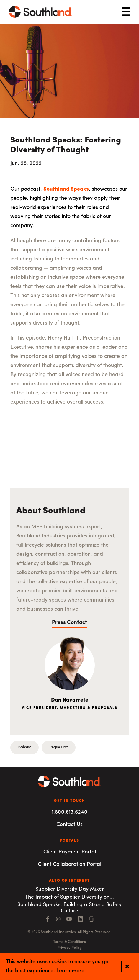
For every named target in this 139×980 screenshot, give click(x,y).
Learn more (70, 971)
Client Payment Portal (70, 852)
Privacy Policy (69, 948)
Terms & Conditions (69, 942)
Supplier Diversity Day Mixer (70, 889)
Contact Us (69, 825)
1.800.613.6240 (69, 812)
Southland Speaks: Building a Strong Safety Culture (69, 908)
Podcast (24, 747)
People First (59, 747)
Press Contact (69, 623)
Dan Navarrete (70, 700)
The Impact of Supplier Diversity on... (69, 897)
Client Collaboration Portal (69, 865)
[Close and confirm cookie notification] (127, 966)
